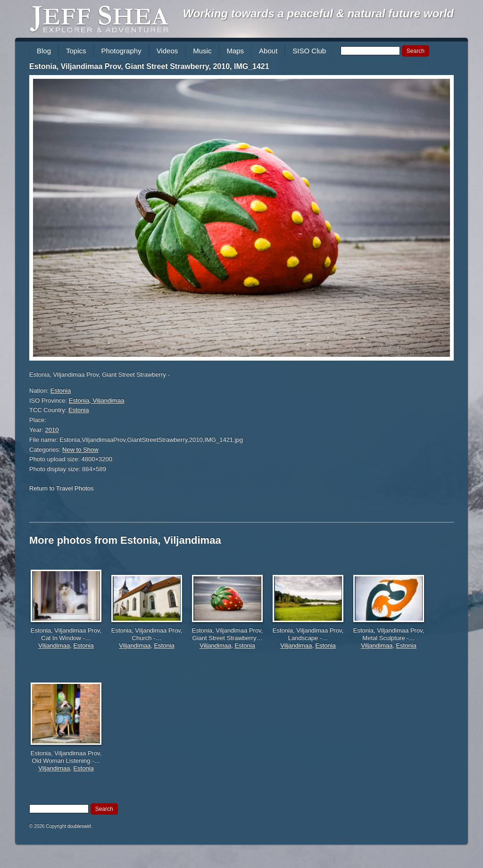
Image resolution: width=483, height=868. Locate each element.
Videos (167, 51)
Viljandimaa (54, 645)
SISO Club (309, 51)
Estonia (61, 391)
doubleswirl (79, 826)
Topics (76, 51)
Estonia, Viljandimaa (97, 400)
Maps (235, 51)
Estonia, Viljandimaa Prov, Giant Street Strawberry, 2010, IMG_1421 (149, 66)
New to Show (80, 450)
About (268, 51)
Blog (44, 51)
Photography (121, 51)
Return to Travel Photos (62, 488)
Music (202, 51)
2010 (52, 430)
